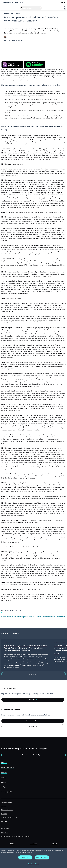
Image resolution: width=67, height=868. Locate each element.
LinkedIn (12, 844)
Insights (4, 772)
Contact (4, 825)
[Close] (65, 851)
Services (4, 763)
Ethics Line (4, 806)
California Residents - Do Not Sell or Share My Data (16, 836)
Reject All (25, 857)
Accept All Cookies (42, 857)
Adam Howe (7, 40)
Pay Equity (4, 821)
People (4, 782)
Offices (4, 787)
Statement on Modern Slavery (10, 817)
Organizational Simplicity (53, 617)
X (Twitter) (33, 844)
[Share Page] (65, 8)
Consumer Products (11, 617)
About (4, 777)
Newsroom (4, 814)
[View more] (33, 674)
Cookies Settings (33, 864)
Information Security (7, 810)
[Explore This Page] (31, 8)
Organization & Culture (31, 617)
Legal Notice (5, 833)
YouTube (55, 844)
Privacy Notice (5, 829)
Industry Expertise (8, 768)
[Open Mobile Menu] (63, 3)
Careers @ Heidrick (8, 792)
